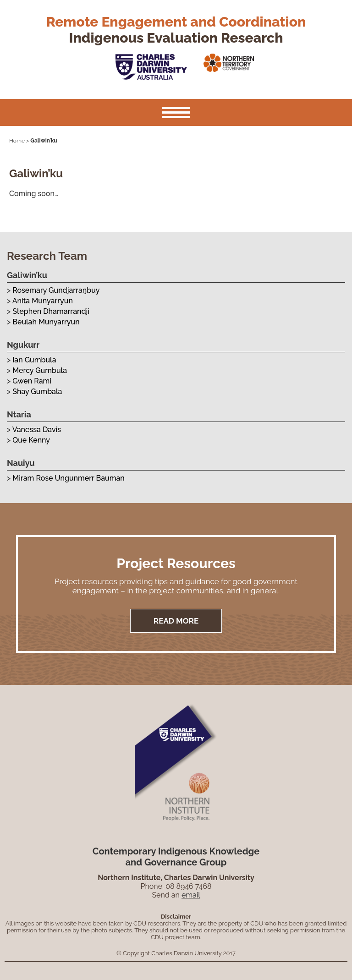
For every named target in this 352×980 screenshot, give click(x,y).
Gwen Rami (32, 381)
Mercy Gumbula (40, 370)
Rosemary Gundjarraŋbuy (56, 290)
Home (17, 141)
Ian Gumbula (34, 360)
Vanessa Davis (37, 430)
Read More (176, 621)
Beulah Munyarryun (46, 322)
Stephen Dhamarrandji (51, 311)
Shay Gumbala (37, 391)
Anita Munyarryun (43, 301)
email (191, 895)
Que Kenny (31, 440)
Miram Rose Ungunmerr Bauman (69, 478)
